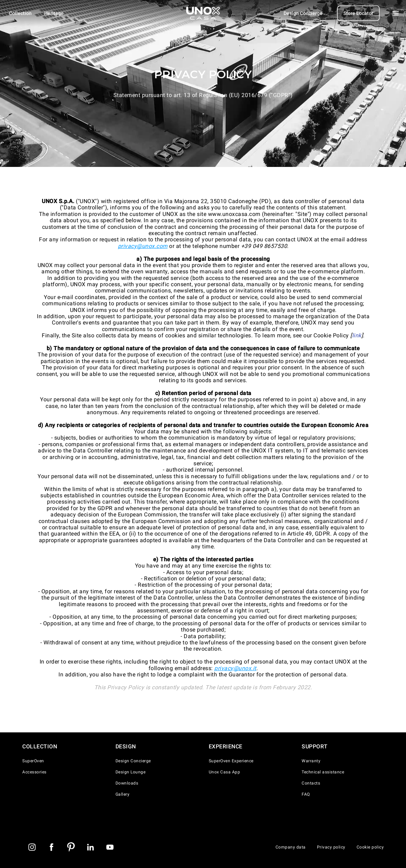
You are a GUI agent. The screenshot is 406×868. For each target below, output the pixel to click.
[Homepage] (203, 13)
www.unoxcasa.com (234, 214)
